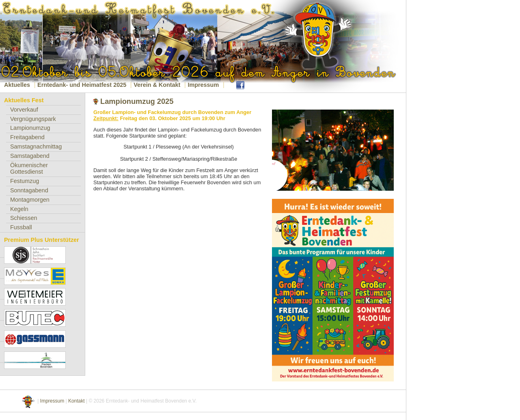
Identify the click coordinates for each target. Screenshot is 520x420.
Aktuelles (17, 85)
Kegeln (19, 209)
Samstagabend (30, 156)
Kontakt (77, 401)
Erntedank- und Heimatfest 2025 (82, 85)
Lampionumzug (30, 128)
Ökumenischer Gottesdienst (29, 169)
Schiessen (24, 218)
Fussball (21, 227)
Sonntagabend (29, 190)
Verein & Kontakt (157, 85)
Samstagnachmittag (36, 146)
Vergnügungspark (33, 119)
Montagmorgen (30, 200)
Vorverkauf (24, 110)
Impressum (203, 85)
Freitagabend (27, 137)
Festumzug (25, 181)
